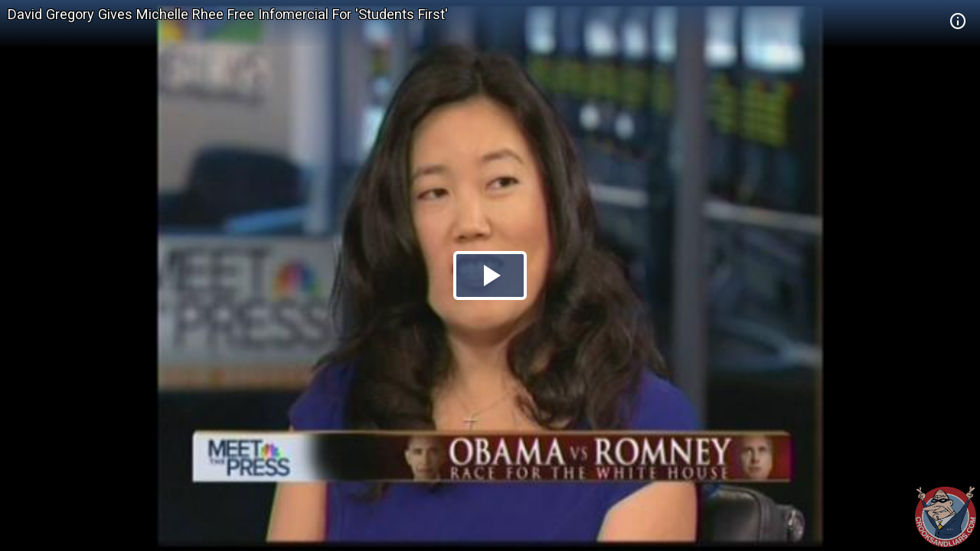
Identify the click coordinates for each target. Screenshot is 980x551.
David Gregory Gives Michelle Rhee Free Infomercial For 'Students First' (228, 14)
